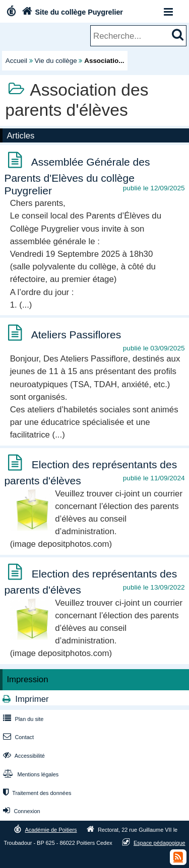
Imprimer (32, 699)
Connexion (20, 811)
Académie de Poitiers (51, 830)
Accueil (16, 61)
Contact (17, 737)
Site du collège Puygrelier (71, 12)
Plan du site (22, 719)
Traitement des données (36, 793)
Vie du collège (56, 61)
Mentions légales (30, 774)
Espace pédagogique (160, 843)
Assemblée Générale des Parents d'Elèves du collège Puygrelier (77, 176)
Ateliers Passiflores (76, 335)
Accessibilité (23, 756)
